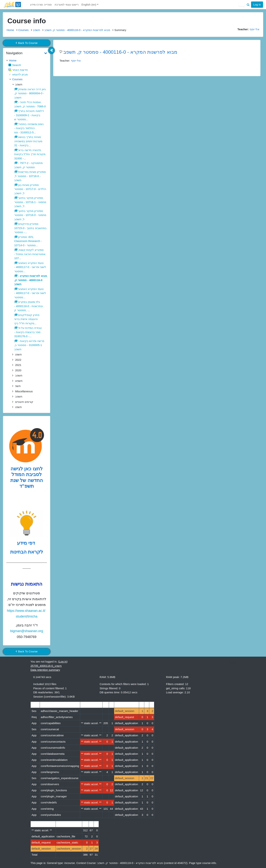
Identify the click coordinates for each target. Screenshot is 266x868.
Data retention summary (45, 670)
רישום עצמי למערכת (67, 5)
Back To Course (27, 43)
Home (10, 30)
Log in (257, 5)
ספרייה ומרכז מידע (41, 5)
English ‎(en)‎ (89, 5)
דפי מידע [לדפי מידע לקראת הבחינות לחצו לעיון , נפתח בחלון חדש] (27, 543)
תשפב (36, 30)
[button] (248, 5)
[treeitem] (27, 61)
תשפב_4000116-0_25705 (46, 666)
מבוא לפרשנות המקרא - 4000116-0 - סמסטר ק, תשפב (77, 30)
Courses (23, 30)
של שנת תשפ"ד (22, 483)
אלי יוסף (76, 61)
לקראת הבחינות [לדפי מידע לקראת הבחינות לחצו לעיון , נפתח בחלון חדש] (27, 552)
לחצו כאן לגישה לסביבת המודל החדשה (27, 474)
